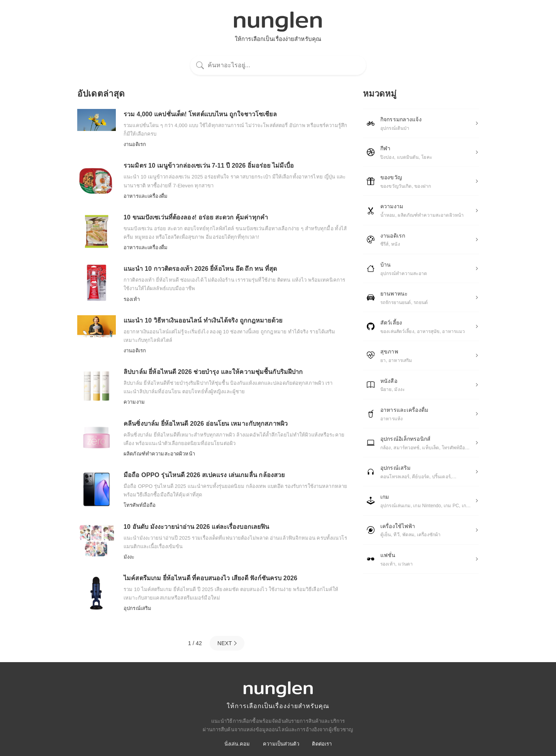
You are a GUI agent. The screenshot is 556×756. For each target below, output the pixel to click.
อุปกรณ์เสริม (137, 608)
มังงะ (129, 557)
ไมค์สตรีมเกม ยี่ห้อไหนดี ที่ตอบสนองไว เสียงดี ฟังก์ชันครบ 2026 (210, 578)
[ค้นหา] (278, 65)
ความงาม (134, 402)
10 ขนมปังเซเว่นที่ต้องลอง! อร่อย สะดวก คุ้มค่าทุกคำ (196, 217)
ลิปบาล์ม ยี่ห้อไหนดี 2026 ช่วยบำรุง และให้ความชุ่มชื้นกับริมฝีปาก (213, 372)
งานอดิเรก (135, 144)
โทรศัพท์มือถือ (140, 505)
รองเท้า (132, 299)
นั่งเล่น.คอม (237, 744)
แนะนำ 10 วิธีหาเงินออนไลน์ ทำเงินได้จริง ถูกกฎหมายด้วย (203, 320)
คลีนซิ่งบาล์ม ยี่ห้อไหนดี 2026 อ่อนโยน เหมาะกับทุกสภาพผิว (206, 424)
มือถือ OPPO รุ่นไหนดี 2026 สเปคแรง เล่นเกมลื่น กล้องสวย (204, 475)
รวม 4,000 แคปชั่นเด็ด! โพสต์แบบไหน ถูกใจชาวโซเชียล (200, 114)
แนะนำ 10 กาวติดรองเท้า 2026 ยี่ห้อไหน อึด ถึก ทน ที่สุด (200, 269)
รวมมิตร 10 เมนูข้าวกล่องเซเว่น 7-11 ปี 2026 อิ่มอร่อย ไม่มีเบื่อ (209, 166)
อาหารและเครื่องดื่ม (146, 196)
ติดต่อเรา (322, 744)
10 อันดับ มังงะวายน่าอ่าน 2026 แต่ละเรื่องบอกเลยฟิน (196, 527)
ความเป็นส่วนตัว (281, 744)
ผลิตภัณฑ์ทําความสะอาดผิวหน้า (159, 454)
